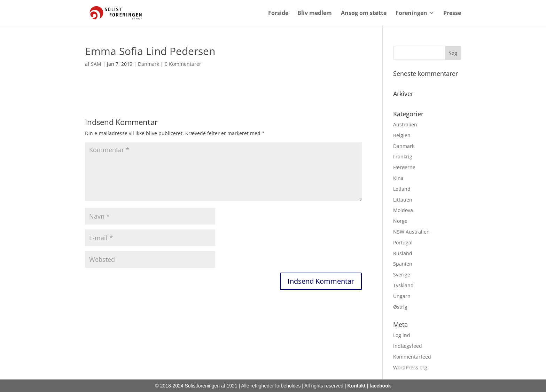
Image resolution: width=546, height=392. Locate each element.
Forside (278, 14)
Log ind (402, 335)
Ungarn (402, 296)
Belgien (402, 135)
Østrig (400, 307)
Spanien (403, 264)
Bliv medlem (315, 14)
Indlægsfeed (408, 346)
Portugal (403, 242)
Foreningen (411, 14)
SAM (96, 64)
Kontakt (357, 386)
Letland (402, 189)
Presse (452, 14)
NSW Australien (411, 232)
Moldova (403, 210)
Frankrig (403, 156)
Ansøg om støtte (364, 14)
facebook (380, 386)
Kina (398, 178)
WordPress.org (410, 367)
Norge (400, 221)
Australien (405, 124)
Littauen (403, 200)
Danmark (149, 64)
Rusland (403, 253)
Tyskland (403, 285)
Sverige (402, 275)
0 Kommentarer (183, 64)
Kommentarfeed (412, 357)
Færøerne (404, 167)
